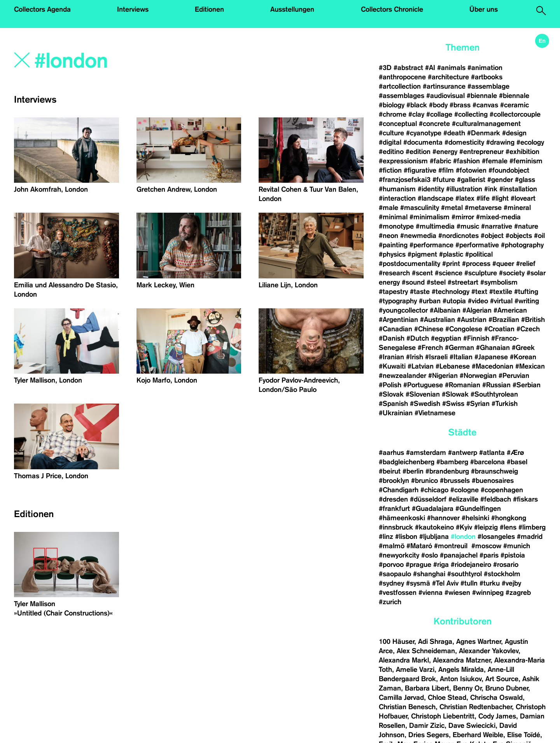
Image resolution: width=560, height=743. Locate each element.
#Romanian (463, 385)
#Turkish (505, 404)
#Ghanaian (493, 348)
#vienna (430, 593)
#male (388, 208)
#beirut (390, 471)
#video (478, 301)
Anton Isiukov (461, 679)
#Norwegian (478, 376)
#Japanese (491, 357)
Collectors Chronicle (392, 9)
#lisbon (406, 537)
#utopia (454, 301)
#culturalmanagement (486, 124)
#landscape (436, 198)
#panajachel (459, 555)
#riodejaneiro (471, 565)
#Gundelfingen (478, 509)
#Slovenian (423, 394)
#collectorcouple (515, 114)
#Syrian (478, 404)
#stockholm (502, 574)
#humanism (397, 189)
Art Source (502, 679)
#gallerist (471, 180)
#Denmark (484, 133)
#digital (390, 142)
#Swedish (425, 404)
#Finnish (476, 338)
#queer (503, 264)
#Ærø (515, 453)
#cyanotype (424, 133)
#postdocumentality (409, 264)
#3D (385, 68)
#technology (451, 292)
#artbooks (487, 77)
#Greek (523, 348)
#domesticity (464, 142)
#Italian (461, 357)
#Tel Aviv (445, 583)
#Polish (390, 385)
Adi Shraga (435, 642)
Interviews (133, 9)
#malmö (392, 546)
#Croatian (499, 329)
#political (479, 254)
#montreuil (452, 546)
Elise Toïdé (524, 735)
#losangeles (496, 537)
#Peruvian (514, 376)
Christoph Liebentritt (443, 716)
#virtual (501, 301)
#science (449, 273)
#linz (386, 537)
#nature (526, 226)
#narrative (497, 226)
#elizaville (463, 499)
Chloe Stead (447, 698)
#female (495, 161)
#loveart (523, 198)
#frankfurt (394, 509)
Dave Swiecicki (472, 726)
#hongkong (509, 518)
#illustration (464, 189)
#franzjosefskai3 (405, 180)
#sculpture (481, 273)
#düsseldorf (428, 499)
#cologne (465, 490)
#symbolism (499, 282)
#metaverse (483, 208)
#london (463, 537)
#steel (436, 282)
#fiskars (525, 499)
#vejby (511, 583)
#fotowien (471, 170)
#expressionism (403, 161)
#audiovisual (445, 96)
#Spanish (393, 404)
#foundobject (509, 170)
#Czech (528, 329)
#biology (392, 105)
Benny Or (467, 688)
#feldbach (496, 499)
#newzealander (402, 376)
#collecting (471, 114)
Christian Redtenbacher (476, 707)
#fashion (466, 161)
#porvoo (391, 565)
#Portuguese (423, 385)
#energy (445, 152)
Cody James (497, 716)
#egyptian (446, 338)
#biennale (482, 96)
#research (394, 273)
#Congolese (464, 329)
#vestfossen (398, 593)
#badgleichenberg (407, 462)
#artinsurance (444, 86)
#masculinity (420, 208)
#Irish (415, 357)
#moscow (486, 546)
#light (500, 198)
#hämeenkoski (402, 518)
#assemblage (488, 86)
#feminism (526, 161)
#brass (460, 105)
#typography (398, 301)
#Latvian (421, 366)
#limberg (532, 527)
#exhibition (522, 152)
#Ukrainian (396, 413)
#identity (431, 189)
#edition (418, 152)
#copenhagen (502, 490)
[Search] (139, 61)
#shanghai (429, 574)
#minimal (393, 217)
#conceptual (398, 124)
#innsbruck (396, 527)
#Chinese (429, 329)
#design (514, 133)
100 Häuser (396, 642)
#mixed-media (498, 217)
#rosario (506, 565)
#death (454, 133)
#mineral (517, 208)
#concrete (434, 124)
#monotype (396, 226)
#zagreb (518, 593)
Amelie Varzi (415, 670)
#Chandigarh (399, 490)
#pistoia (513, 555)
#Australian (437, 320)
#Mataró (419, 546)
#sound (413, 282)
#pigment (422, 254)
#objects (519, 236)
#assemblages (402, 96)
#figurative (420, 170)
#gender (500, 180)
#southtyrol (465, 574)
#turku (490, 583)
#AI (430, 68)
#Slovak (391, 394)
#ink (491, 189)
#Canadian (395, 329)
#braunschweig (494, 471)
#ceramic (514, 105)
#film (446, 170)
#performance (431, 245)
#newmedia (418, 236)
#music (468, 226)
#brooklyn (394, 481)
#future (444, 180)
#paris (489, 555)
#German (459, 348)
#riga (441, 565)
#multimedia (435, 226)
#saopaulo (395, 574)
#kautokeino (434, 527)
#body (438, 105)
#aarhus (391, 453)
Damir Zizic (427, 726)
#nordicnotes (458, 236)
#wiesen (457, 593)
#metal (452, 208)
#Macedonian (493, 366)
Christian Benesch (407, 707)
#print (451, 264)
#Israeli (436, 357)
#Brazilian (504, 320)
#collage (439, 114)
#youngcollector (403, 310)
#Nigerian (443, 376)
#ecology (530, 142)
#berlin (413, 471)
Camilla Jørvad (401, 698)
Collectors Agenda (42, 9)
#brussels (455, 481)
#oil (539, 236)
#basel (517, 462)
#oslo (430, 555)
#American (510, 310)
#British (533, 320)
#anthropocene (402, 77)
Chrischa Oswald (496, 698)
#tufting (526, 292)
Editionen (209, 9)
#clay (416, 114)
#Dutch (418, 338)
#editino (391, 152)
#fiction (390, 170)
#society (512, 273)
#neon (388, 236)
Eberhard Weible (478, 735)
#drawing (500, 142)
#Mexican (530, 366)
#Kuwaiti (392, 366)
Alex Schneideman (426, 651)
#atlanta (492, 453)
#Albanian (445, 310)
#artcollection (400, 86)
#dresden (393, 499)
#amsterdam (426, 453)
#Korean (523, 357)
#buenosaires (493, 481)
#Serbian (527, 385)
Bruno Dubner (507, 688)
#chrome (393, 114)
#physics (392, 254)
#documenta (423, 142)
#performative (477, 245)
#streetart (463, 282)
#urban (430, 301)
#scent (422, 273)
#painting (393, 245)
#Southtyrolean (494, 394)
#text (479, 292)
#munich (517, 546)
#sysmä (418, 583)
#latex (465, 198)
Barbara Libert (427, 688)
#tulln (469, 583)
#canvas (485, 105)
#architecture (448, 77)
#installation (518, 189)
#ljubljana (434, 537)
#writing (527, 301)
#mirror (463, 217)
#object (492, 236)
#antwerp (463, 453)
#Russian (496, 385)
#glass (525, 180)
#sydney (391, 583)
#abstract (408, 68)
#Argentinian (398, 320)
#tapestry (393, 292)
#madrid (530, 537)
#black (417, 105)
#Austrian (472, 320)
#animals (451, 68)
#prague (418, 565)
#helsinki (475, 518)
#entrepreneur (481, 152)
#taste (420, 292)
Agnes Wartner (479, 642)
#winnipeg (488, 593)
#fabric (440, 161)
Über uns (484, 9)
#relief (526, 264)
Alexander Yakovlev (489, 651)
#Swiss (453, 404)
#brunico (424, 481)
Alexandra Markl (404, 660)
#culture (391, 133)
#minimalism (430, 217)
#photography (522, 245)
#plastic (451, 254)
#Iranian (391, 357)
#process (476, 264)
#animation (485, 68)
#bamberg (452, 462)
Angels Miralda (461, 670)
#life (483, 198)
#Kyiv (464, 527)
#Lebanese (453, 366)
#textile (501, 292)
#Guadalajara (433, 509)
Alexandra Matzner (462, 660)
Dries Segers (429, 735)
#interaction (397, 198)
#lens (508, 527)
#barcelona (487, 462)
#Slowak (455, 394)
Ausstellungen (292, 9)
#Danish (392, 338)
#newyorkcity (399, 555)
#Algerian (477, 310)
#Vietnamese (435, 413)
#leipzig (486, 527)
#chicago (434, 490)
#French (430, 348)
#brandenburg (447, 471)
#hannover (443, 518)
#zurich (390, 602)
